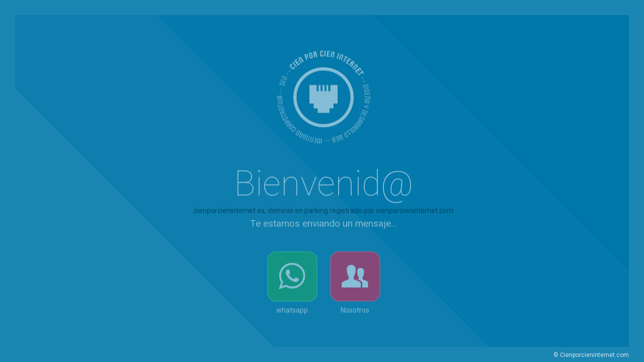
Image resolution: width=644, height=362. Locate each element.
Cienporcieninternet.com (594, 355)
